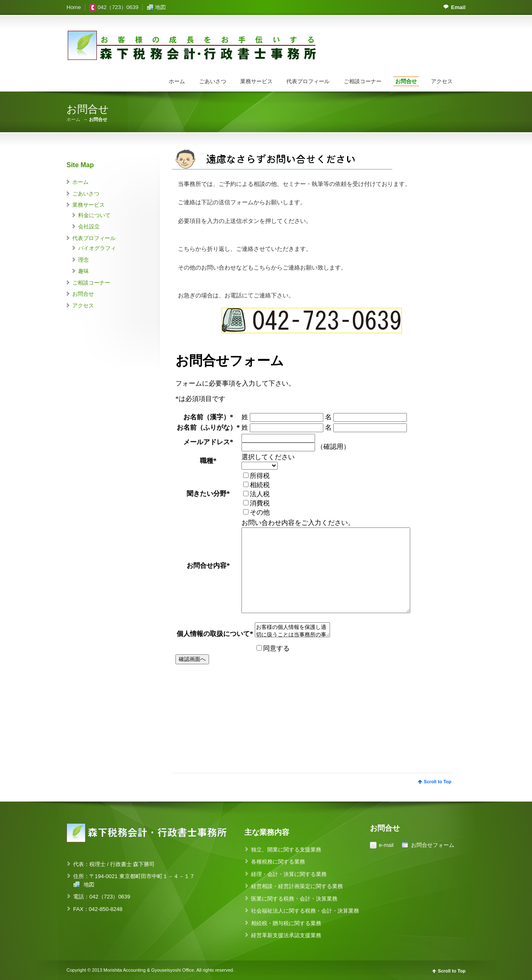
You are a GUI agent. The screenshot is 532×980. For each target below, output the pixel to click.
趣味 (84, 271)
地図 (160, 7)
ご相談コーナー (363, 81)
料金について (94, 215)
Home (74, 7)
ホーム (177, 81)
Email (458, 7)
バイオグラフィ (97, 248)
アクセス (442, 81)
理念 (84, 260)
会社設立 (89, 226)
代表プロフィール (308, 81)
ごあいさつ (213, 81)
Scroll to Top (438, 782)
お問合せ (406, 81)
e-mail (386, 845)
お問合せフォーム (433, 845)
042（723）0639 (118, 7)
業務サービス (256, 81)
